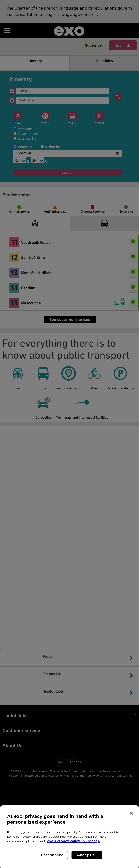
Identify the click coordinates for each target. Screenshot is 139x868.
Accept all (87, 855)
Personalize (52, 855)
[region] (69, 837)
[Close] (131, 813)
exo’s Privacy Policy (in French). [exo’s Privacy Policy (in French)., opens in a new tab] (73, 841)
